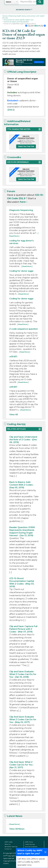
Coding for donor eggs (21, 271)
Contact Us (8, 849)
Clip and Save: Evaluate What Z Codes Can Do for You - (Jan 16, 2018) (23, 674)
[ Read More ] (27, 266)
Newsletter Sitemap (11, 847)
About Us (8, 844)
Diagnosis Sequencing (21, 210)
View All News (17, 829)
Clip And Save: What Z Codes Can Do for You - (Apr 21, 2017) (22, 765)
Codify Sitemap (30, 844)
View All (14, 415)
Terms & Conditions (31, 847)
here (23, 202)
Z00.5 (11, 110)
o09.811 (13, 357)
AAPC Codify (9, 842)
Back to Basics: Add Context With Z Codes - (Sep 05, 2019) (22, 485)
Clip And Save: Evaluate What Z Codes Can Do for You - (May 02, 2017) (23, 719)
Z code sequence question (24, 329)
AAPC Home (29, 842)
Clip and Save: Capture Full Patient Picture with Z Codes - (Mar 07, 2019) (23, 629)
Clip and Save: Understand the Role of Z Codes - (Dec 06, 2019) (23, 440)
